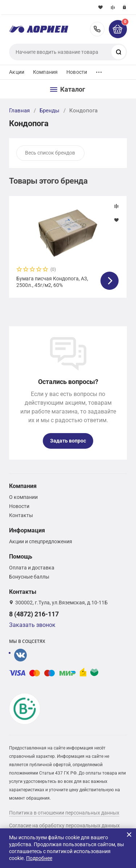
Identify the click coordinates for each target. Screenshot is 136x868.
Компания (45, 72)
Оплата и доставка (32, 568)
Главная (19, 111)
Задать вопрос (68, 441)
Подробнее (39, 858)
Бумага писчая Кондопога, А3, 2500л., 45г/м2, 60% (52, 282)
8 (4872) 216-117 (97, 29)
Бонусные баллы (29, 577)
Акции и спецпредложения (41, 541)
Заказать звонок (32, 625)
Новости (77, 72)
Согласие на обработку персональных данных (64, 825)
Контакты (21, 515)
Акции (17, 72)
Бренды (50, 111)
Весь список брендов (50, 153)
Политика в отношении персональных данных (64, 813)
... (99, 70)
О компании (23, 497)
